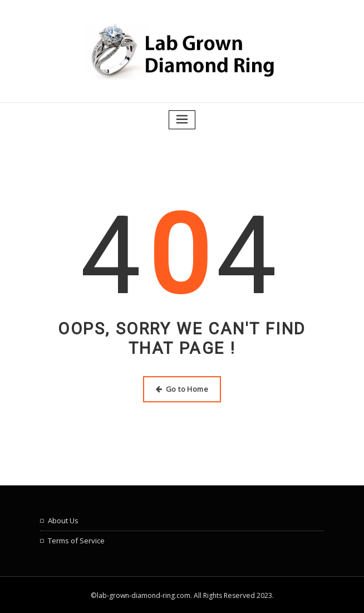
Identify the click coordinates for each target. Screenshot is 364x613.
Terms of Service (76, 539)
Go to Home (182, 388)
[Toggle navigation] (182, 119)
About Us (63, 519)
